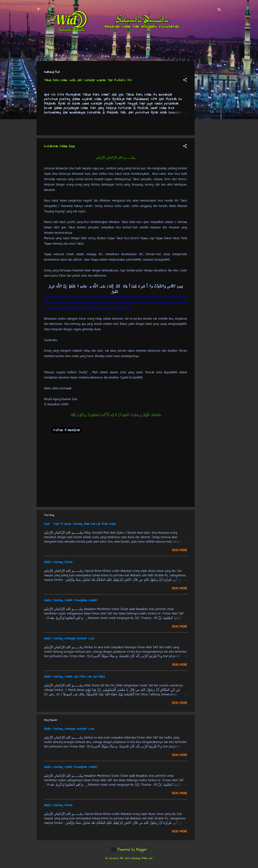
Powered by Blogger (129, 849)
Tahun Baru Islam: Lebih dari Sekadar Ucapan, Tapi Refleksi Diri (88, 80)
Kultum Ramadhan (67, 430)
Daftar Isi (74, 48)
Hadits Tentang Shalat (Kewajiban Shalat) (71, 600)
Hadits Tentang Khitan (58, 562)
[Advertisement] (210, 117)
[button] (185, 80)
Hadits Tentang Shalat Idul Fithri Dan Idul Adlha (74, 677)
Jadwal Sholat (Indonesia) (106, 48)
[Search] (219, 10)
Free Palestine (140, 48)
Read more (180, 550)
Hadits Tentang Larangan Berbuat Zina (69, 639)
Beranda (54, 48)
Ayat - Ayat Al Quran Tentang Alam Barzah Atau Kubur (80, 524)
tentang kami (166, 48)
